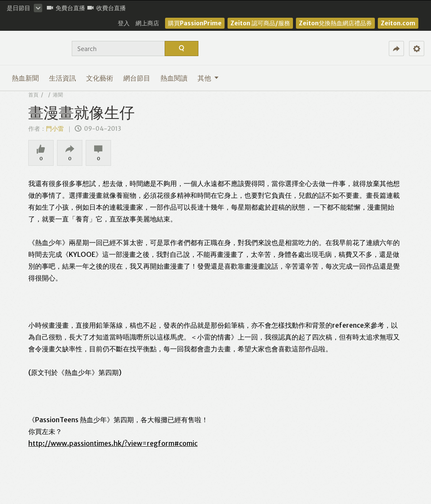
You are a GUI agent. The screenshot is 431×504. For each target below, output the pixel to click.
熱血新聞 (25, 78)
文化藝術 (100, 78)
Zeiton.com (398, 23)
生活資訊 (62, 78)
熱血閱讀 (174, 78)
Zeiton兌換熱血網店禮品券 (335, 23)
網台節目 (137, 78)
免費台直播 (66, 8)
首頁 (33, 95)
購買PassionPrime (195, 23)
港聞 (58, 95)
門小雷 (56, 129)
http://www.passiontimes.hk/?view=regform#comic (113, 443)
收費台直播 (107, 8)
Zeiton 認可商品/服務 (260, 23)
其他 (208, 78)
